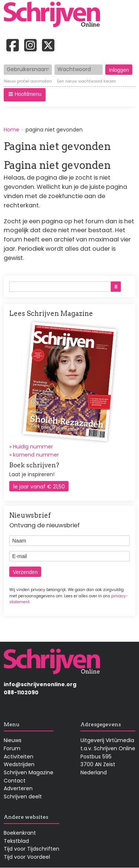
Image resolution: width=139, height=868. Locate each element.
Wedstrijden (19, 764)
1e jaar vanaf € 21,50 (39, 487)
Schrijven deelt (23, 797)
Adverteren (18, 788)
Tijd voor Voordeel (27, 857)
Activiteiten (19, 757)
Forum (12, 748)
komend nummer (36, 455)
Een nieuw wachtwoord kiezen (87, 81)
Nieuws (13, 740)
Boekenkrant (20, 833)
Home (11, 130)
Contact (15, 781)
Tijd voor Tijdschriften (32, 849)
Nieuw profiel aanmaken (28, 81)
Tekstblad (16, 841)
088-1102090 (21, 692)
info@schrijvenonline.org (40, 684)
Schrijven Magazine (29, 772)
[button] (25, 95)
